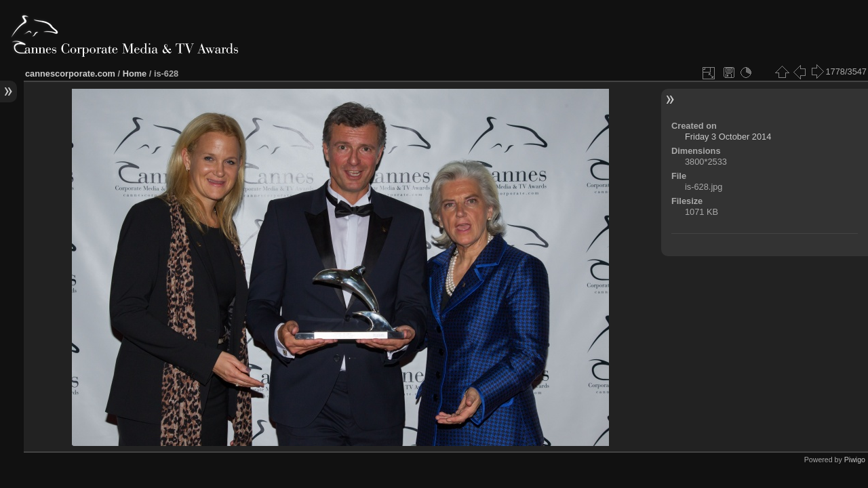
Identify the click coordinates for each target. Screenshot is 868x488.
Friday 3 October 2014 (728, 137)
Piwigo (855, 460)
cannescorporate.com (70, 74)
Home (135, 74)
